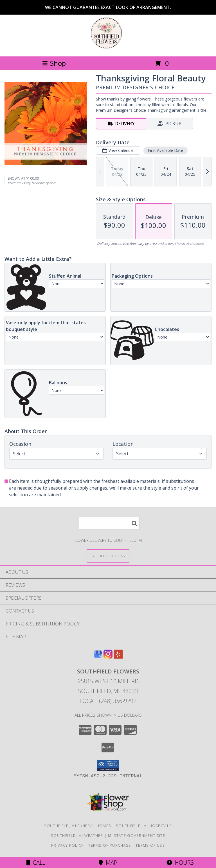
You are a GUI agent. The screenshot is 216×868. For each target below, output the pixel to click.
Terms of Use (150, 845)
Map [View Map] (108, 863)
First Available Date (166, 150)
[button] (108, 765)
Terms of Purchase (110, 845)
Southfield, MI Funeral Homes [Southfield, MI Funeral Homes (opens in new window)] (78, 826)
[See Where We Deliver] (108, 556)
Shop (54, 63)
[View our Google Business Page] (98, 657)
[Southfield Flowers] (108, 48)
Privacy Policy (67, 845)
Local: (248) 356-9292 (108, 701)
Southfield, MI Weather (77, 835)
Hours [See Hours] (180, 863)
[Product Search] (109, 523)
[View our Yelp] (118, 657)
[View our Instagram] (108, 657)
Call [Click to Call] (36, 863)
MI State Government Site (137, 835)
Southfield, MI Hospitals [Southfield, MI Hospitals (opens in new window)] (144, 826)
